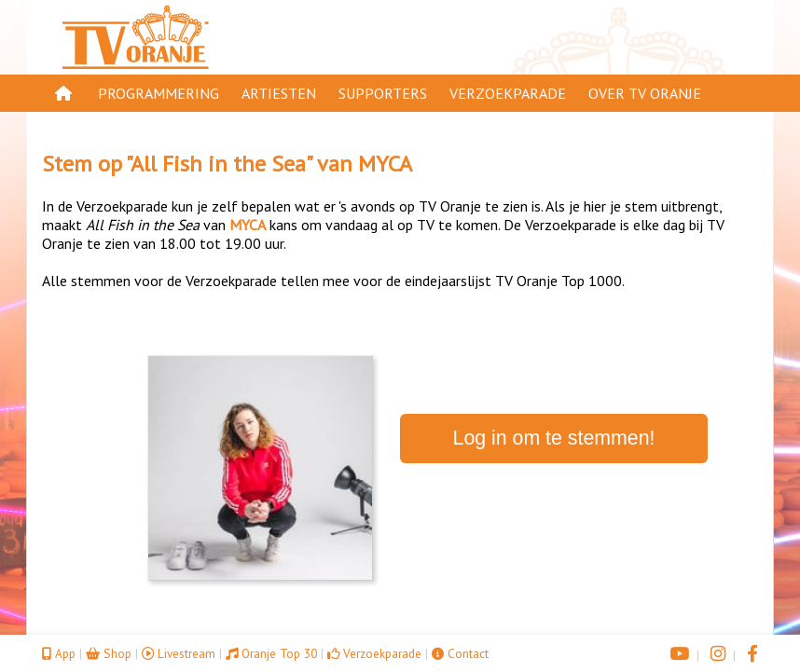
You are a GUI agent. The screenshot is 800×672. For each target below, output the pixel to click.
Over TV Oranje (645, 93)
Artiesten (279, 93)
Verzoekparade (508, 93)
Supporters (383, 93)
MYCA (385, 164)
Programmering (159, 93)
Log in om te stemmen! (554, 438)
